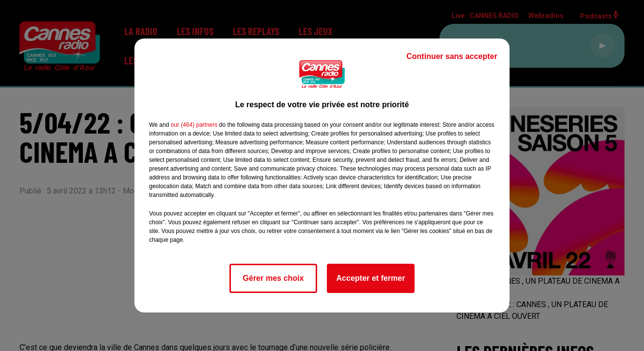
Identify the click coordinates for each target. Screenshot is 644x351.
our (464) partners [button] (194, 125)
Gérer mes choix (273, 278)
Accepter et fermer (370, 278)
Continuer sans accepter (452, 56)
